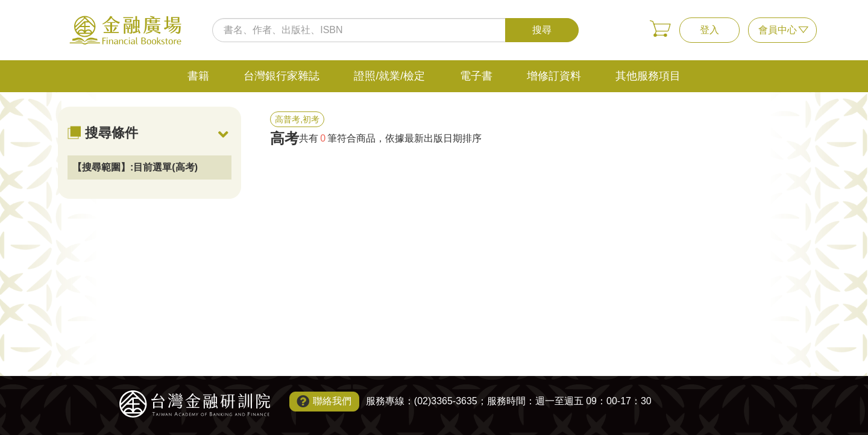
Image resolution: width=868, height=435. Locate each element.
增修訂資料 (554, 76)
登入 (709, 30)
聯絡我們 (332, 401)
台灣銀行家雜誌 (281, 76)
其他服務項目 (648, 76)
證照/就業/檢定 (389, 76)
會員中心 (778, 30)
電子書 (476, 76)
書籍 (198, 76)
